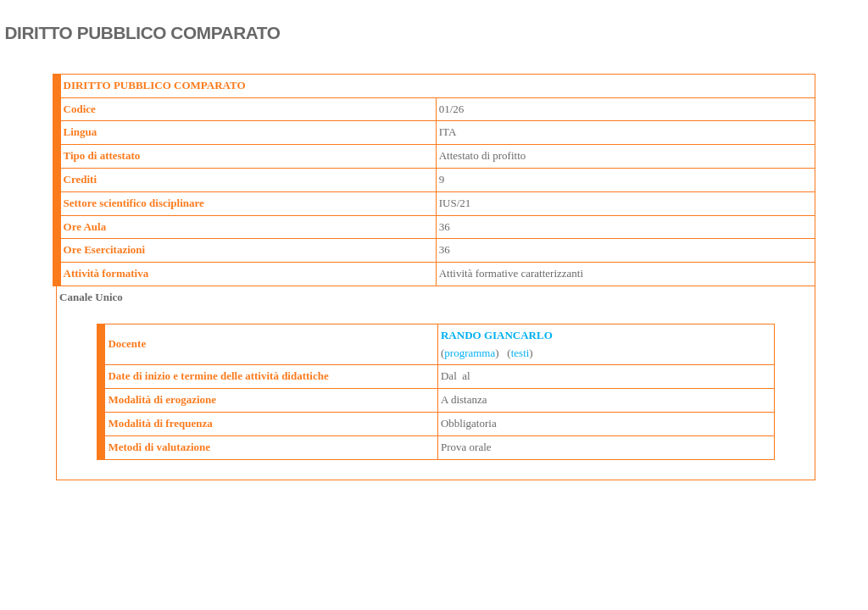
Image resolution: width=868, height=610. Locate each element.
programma (470, 353)
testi (520, 353)
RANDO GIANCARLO (497, 335)
